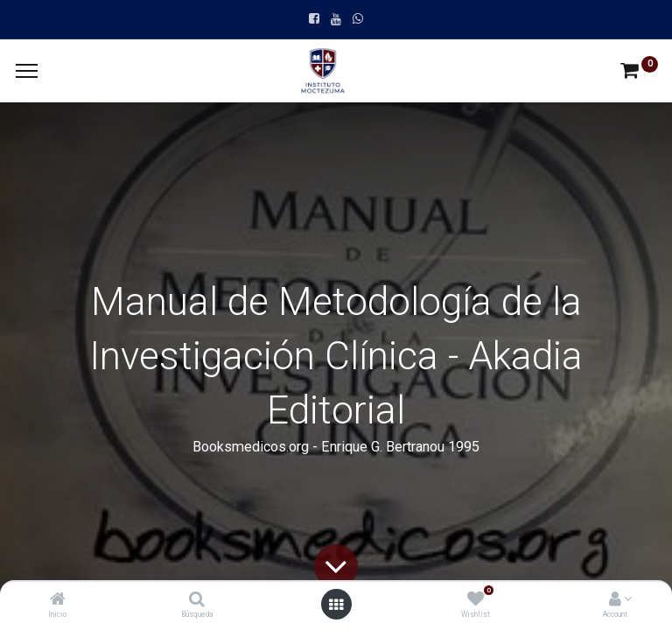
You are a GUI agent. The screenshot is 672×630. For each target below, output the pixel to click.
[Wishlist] (476, 600)
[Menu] (27, 71)
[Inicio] (58, 600)
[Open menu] (336, 605)
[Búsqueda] (197, 600)
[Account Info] (615, 600)
